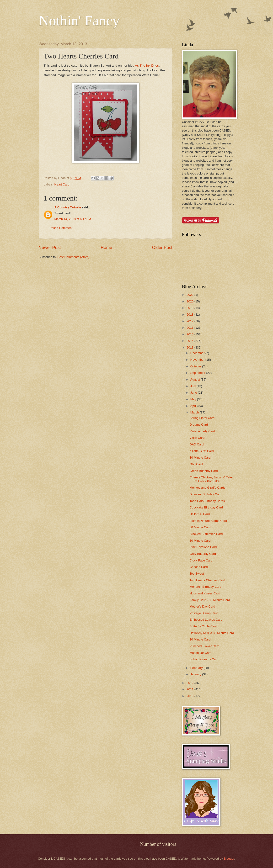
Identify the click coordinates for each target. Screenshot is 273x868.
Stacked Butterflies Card (206, 534)
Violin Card (197, 438)
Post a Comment (61, 228)
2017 (190, 321)
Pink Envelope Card (203, 547)
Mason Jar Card (201, 653)
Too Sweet (197, 574)
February (197, 668)
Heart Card (62, 184)
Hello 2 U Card (200, 514)
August (196, 379)
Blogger (229, 859)
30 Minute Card (200, 458)
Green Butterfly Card (204, 471)
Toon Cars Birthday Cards (207, 501)
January (196, 674)
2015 (190, 334)
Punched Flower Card (205, 646)
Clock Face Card (201, 560)
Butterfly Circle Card (203, 626)
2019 (190, 308)
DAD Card (197, 444)
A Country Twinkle (68, 207)
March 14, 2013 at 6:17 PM (73, 219)
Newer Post (50, 248)
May (194, 399)
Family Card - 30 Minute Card (210, 600)
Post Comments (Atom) (73, 257)
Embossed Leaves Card (206, 620)
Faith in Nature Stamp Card (208, 521)
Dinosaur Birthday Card (206, 494)
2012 (190, 683)
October (196, 366)
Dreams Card (199, 425)
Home (106, 248)
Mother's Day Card (202, 606)
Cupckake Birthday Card (206, 507)
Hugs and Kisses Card (205, 593)
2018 (190, 315)
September (198, 373)
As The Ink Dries (147, 66)
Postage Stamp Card (204, 613)
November (198, 360)
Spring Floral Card (202, 418)
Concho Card (199, 567)
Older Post (162, 248)
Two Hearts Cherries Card (207, 580)
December (198, 353)
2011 (190, 689)
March (195, 412)
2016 (190, 328)
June (194, 393)
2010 (190, 696)
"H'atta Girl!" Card (202, 451)
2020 (190, 301)
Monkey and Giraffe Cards (208, 488)
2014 (190, 341)
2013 (190, 347)
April (194, 406)
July (193, 386)
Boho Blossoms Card (204, 659)
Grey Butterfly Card (203, 554)
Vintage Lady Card (202, 431)
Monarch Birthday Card (205, 587)
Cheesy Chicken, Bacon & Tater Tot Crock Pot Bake (211, 479)
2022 (190, 295)
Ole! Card (196, 464)
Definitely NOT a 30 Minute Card (212, 633)
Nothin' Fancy (79, 21)
